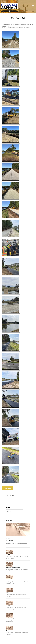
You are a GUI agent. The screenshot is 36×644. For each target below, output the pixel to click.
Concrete (9, 631)
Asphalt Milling (10, 618)
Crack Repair (9, 580)
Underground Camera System (14, 567)
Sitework (8, 605)
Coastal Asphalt (9, 8)
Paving (8, 555)
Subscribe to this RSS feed (18, 494)
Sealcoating (9, 541)
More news (9, 639)
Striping (8, 593)
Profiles (16, 21)
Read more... (8, 488)
